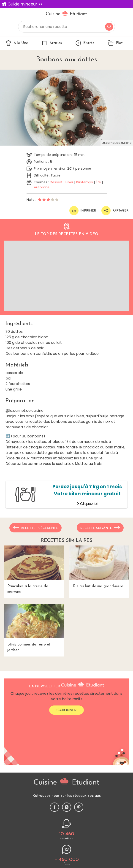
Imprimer (83, 211)
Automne (42, 187)
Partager (115, 211)
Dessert (56, 182)
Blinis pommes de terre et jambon (34, 628)
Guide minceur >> (25, 4)
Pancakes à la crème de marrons (34, 570)
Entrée (85, 43)
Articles (52, 43)
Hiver (69, 182)
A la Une (17, 43)
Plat (115, 43)
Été (98, 182)
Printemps (85, 182)
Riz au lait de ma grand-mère (99, 567)
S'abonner (66, 710)
